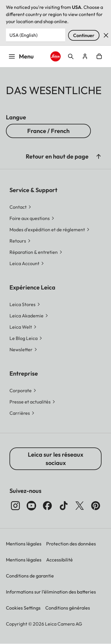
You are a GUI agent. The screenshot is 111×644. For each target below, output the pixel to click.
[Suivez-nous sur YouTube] (31, 506)
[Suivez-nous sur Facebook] (47, 506)
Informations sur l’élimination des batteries (51, 592)
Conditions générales (68, 608)
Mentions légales (24, 544)
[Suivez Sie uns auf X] (80, 506)
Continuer (84, 35)
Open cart (99, 56)
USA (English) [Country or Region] (24, 35)
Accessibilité (59, 560)
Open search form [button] (71, 56)
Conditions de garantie (30, 576)
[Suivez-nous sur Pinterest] (96, 506)
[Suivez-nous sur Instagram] (15, 506)
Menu (21, 56)
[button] (99, 156)
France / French (48, 131)
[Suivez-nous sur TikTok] (64, 506)
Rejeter (106, 35)
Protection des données (71, 544)
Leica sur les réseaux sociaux (55, 459)
